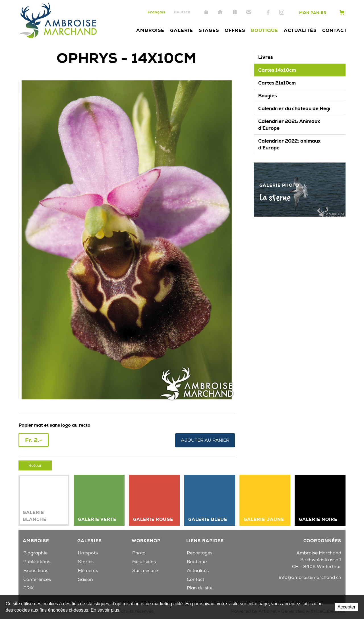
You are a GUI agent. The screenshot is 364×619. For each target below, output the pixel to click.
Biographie (35, 553)
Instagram (282, 13)
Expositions (36, 570)
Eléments (88, 570)
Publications (37, 562)
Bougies (267, 96)
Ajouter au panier (205, 440)
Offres (235, 30)
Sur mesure (145, 570)
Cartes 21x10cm (277, 83)
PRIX (28, 588)
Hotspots (88, 553)
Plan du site (235, 12)
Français (156, 12)
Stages (209, 30)
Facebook (268, 13)
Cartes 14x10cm (277, 70)
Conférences (37, 579)
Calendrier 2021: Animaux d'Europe (289, 125)
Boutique (264, 30)
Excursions (144, 562)
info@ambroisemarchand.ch (310, 577)
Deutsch (182, 12)
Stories (86, 562)
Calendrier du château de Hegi (294, 108)
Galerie (182, 30)
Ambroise (150, 30)
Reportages (200, 553)
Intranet (206, 12)
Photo (139, 553)
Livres (265, 57)
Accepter (347, 607)
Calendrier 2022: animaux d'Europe (289, 144)
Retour (35, 465)
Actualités (300, 30)
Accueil (220, 12)
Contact (249, 12)
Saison (85, 579)
